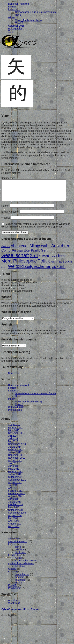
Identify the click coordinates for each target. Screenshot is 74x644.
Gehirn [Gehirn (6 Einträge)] (46, 254)
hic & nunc (21, 556)
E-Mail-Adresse (10, 216)
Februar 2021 (15, 432)
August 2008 (15, 520)
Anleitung (20, 570)
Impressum (14, 9)
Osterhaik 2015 (16, 26)
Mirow (11, 18)
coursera (20, 581)
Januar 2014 (15, 451)
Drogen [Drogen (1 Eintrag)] (20, 255)
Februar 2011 (15, 495)
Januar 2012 (15, 478)
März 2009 (14, 511)
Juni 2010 (13, 503)
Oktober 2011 (15, 481)
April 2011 (14, 492)
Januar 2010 (15, 506)
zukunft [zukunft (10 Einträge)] (59, 270)
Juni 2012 (13, 470)
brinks (18, 551)
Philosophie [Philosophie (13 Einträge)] (25, 265)
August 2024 (15, 429)
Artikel (18, 562)
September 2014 (17, 448)
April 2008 (14, 525)
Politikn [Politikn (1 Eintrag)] (54, 266)
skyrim (18, 587)
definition (20, 554)
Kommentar (8, 178)
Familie (12, 548)
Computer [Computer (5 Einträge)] (9, 254)
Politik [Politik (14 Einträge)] (44, 265)
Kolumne (13, 576)
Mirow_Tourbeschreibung (28, 20)
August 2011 (15, 487)
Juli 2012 (13, 467)
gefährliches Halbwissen (21, 567)
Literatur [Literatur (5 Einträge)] (62, 260)
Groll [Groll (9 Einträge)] (34, 260)
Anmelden (14, 604)
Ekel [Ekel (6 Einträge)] (27, 254)
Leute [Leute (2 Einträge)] (53, 260)
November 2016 (17, 437)
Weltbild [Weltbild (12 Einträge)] (16, 270)
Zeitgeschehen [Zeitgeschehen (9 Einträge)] (38, 270)
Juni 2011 (13, 489)
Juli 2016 (13, 440)
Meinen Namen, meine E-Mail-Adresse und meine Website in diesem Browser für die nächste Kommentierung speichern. (36, 229)
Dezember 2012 (17, 459)
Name (5, 210)
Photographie (15, 29)
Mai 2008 (13, 522)
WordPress (14, 607)
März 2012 (14, 473)
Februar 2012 (15, 476)
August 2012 (15, 465)
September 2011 (17, 484)
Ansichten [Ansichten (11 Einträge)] (61, 250)
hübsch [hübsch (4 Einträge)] (44, 260)
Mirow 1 (19, 23)
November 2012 (17, 462)
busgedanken (22, 578)
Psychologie (15, 592)
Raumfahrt (21, 584)
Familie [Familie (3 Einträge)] (36, 255)
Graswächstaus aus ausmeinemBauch (35, 12)
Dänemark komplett (18, 4)
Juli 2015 (13, 443)
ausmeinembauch (18, 545)
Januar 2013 (15, 456)
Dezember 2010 (17, 498)
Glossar (12, 573)
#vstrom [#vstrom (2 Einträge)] (6, 250)
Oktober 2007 (15, 528)
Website (6, 222)
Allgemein (13, 543)
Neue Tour (14, 377)
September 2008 (17, 517)
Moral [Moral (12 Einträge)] (7, 265)
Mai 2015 (13, 445)
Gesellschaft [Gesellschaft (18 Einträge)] (15, 259)
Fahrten (12, 7)
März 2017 (14, 434)
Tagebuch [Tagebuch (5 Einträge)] (64, 265)
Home (18, 15)
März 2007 (14, 531)
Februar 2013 (15, 454)
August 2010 (15, 500)
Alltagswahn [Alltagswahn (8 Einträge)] (40, 250)
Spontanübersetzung (26, 565)
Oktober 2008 (15, 514)
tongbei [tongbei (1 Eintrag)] (4, 271)
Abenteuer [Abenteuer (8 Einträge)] (20, 250)
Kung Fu (13, 589)
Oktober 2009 (15, 509)
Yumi (11, 31)
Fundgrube (14, 559)
